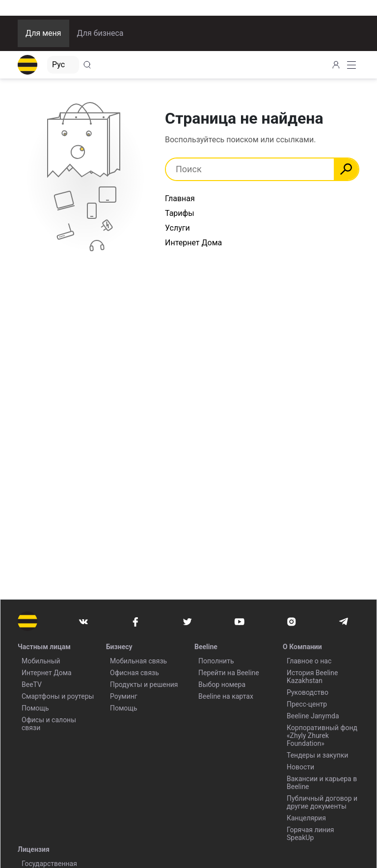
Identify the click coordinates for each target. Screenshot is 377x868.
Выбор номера (222, 684)
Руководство (308, 692)
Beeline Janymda (313, 716)
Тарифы (180, 213)
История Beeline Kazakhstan (312, 677)
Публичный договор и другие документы (322, 802)
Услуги (177, 228)
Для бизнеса (100, 33)
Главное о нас (309, 661)
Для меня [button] (43, 33)
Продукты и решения (144, 684)
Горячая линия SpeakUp (310, 834)
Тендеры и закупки (317, 755)
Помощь (35, 708)
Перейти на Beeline (229, 673)
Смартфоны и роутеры (58, 696)
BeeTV (32, 684)
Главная (180, 198)
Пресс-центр (307, 704)
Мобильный (41, 661)
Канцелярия (306, 818)
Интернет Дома (193, 243)
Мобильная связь (138, 661)
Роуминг (124, 696)
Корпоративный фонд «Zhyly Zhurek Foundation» (322, 736)
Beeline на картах (226, 696)
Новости (300, 767)
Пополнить (216, 661)
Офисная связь (135, 673)
